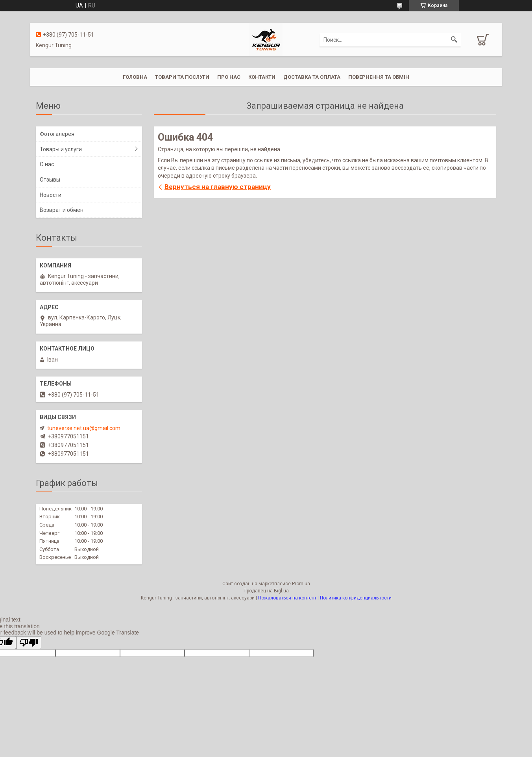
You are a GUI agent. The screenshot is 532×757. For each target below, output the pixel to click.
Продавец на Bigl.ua (266, 591)
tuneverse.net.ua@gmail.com (84, 428)
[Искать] (454, 40)
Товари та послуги (182, 77)
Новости (51, 195)
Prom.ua (301, 584)
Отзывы (50, 180)
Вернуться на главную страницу (218, 187)
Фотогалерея (57, 134)
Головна (135, 77)
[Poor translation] (29, 643)
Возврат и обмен (62, 210)
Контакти (262, 77)
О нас (47, 164)
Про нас (229, 77)
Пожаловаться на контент (287, 598)
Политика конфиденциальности (356, 598)
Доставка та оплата (312, 77)
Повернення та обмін (379, 77)
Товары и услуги (61, 149)
